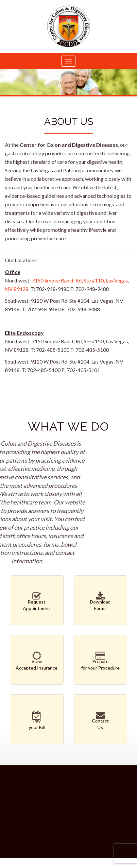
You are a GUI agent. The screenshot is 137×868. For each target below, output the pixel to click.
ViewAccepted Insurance (37, 662)
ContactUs (101, 721)
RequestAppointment (37, 602)
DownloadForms (101, 602)
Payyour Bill (37, 721)
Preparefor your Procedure (101, 662)
